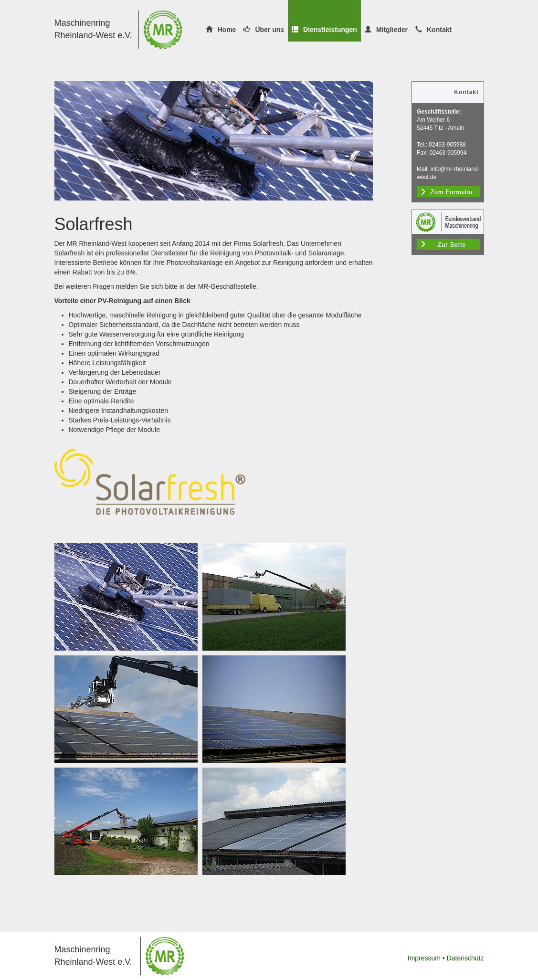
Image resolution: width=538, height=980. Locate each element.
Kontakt (433, 30)
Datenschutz (465, 958)
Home (221, 30)
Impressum (424, 958)
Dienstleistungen (324, 30)
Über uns (264, 30)
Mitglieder (386, 30)
